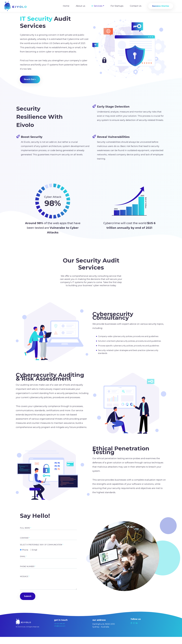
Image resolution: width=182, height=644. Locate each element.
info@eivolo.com (60, 626)
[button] (30, 79)
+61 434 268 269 (59, 624)
